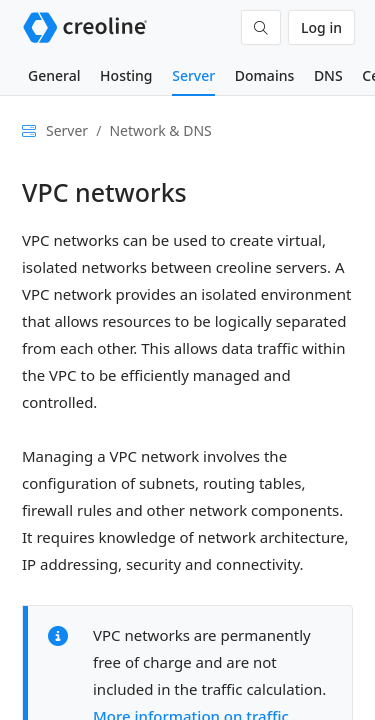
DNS (328, 75)
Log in (321, 27)
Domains (264, 75)
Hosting (126, 75)
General (54, 75)
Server (193, 75)
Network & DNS (160, 130)
